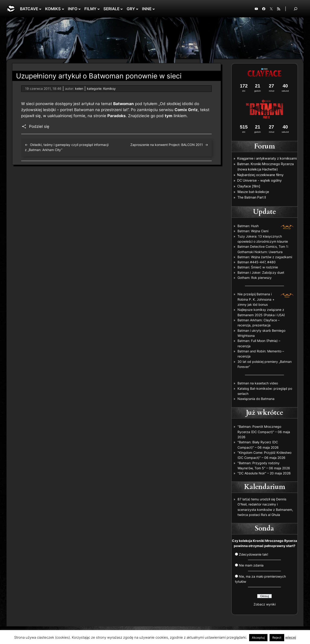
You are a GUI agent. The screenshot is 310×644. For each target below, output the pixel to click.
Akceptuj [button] (258, 638)
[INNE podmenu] (154, 9)
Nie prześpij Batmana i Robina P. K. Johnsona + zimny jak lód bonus (256, 299)
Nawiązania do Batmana (256, 399)
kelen (79, 89)
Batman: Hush (248, 226)
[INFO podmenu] (79, 9)
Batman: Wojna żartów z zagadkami (265, 257)
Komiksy (109, 89)
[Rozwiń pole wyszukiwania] (296, 9)
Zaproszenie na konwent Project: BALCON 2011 (167, 145)
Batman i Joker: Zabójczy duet (261, 272)
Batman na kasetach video (258, 383)
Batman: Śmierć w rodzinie (258, 267)
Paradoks (117, 116)
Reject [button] (277, 638)
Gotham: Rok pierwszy (255, 278)
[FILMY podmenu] (99, 9)
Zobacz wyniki (265, 604)
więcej (291, 637)
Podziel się (39, 126)
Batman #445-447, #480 (257, 262)
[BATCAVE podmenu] (40, 9)
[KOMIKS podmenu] (63, 9)
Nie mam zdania (251, 565)
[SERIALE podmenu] (122, 9)
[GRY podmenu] (137, 9)
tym (169, 116)
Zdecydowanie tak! (254, 554)
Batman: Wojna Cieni (253, 231)
